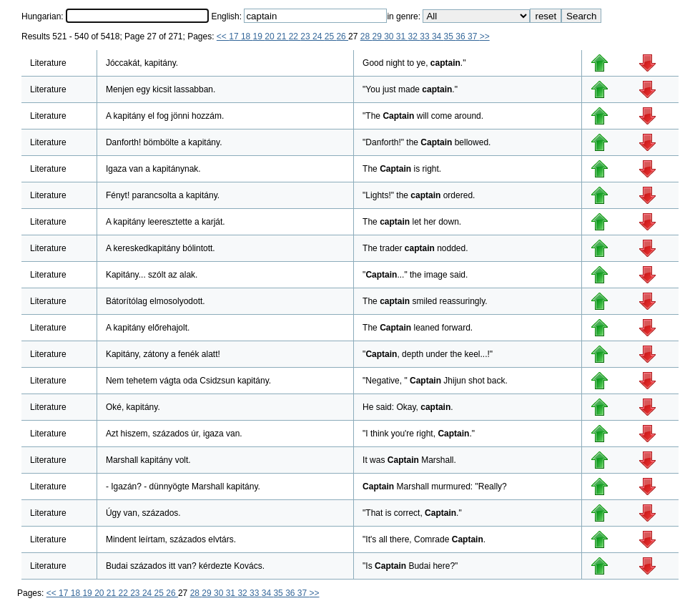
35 (450, 36)
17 (235, 36)
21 (283, 36)
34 (438, 36)
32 (414, 36)
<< (223, 36)
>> (485, 36)
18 (247, 36)
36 (462, 36)
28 (366, 36)
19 (259, 36)
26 (342, 36)
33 (426, 36)
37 (474, 36)
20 (271, 36)
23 (306, 36)
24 (319, 36)
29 (378, 36)
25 (331, 36)
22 (295, 36)
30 (390, 36)
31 (402, 36)
